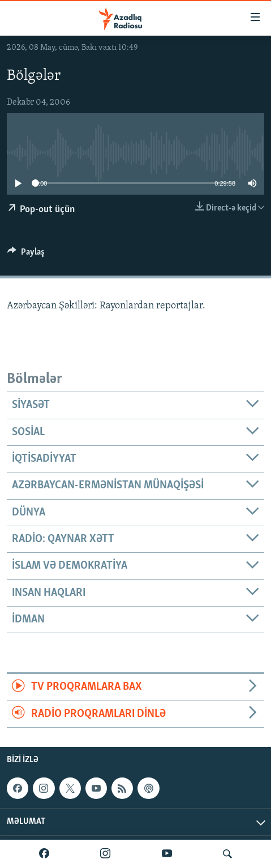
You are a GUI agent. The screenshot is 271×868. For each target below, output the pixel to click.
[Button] (26, 255)
